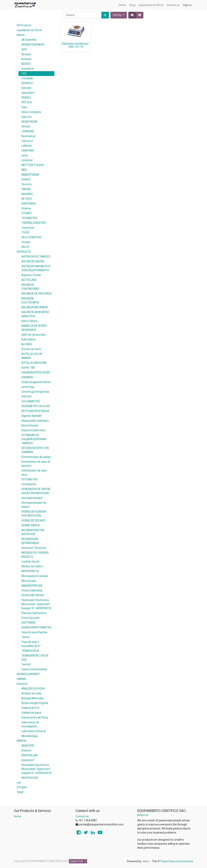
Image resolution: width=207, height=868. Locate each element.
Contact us (82, 816)
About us (143, 815)
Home (18, 816)
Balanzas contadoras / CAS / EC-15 (76, 45)
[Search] (105, 15)
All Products (24, 25)
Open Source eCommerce (177, 861)
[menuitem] (122, 5)
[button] (119, 15)
